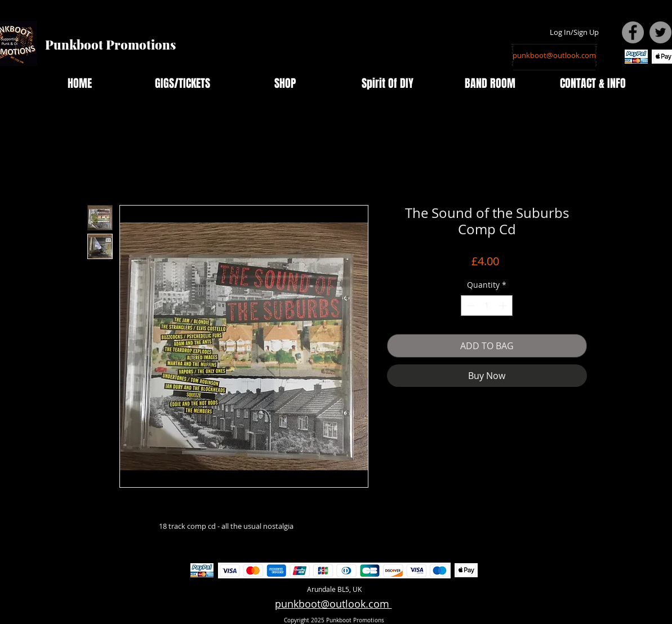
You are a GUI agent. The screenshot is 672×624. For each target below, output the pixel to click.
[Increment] (504, 306)
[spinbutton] (487, 306)
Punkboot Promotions (110, 44)
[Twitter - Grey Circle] (660, 32)
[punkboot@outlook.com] (554, 55)
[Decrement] (469, 306)
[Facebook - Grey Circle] (633, 32)
